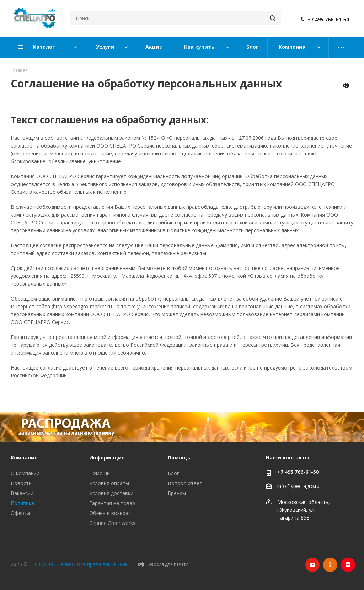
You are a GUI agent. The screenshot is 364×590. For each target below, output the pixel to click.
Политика (22, 503)
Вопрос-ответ (185, 483)
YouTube (312, 565)
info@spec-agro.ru (298, 486)
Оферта (20, 513)
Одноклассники (330, 565)
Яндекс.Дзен (348, 565)
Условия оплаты (109, 483)
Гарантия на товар (112, 503)
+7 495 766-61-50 (328, 20)
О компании (25, 473)
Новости (21, 483)
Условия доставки (111, 493)
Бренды (177, 493)
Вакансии (22, 493)
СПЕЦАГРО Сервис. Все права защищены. (79, 564)
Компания (24, 458)
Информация (107, 458)
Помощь (100, 473)
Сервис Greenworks (112, 523)
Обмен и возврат (110, 513)
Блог (173, 473)
